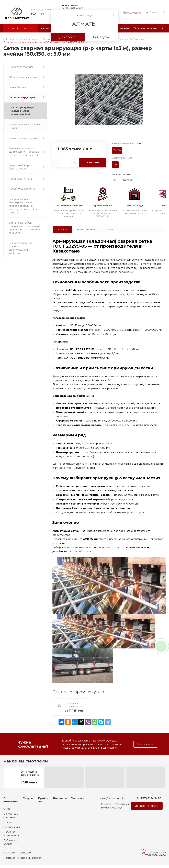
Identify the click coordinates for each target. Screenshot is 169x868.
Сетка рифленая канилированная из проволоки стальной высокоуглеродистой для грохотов (24, 206)
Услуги (28, 798)
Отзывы (8, 822)
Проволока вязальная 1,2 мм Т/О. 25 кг (75, 706)
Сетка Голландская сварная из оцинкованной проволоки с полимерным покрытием (24, 228)
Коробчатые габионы (22, 189)
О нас (7, 809)
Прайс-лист (43, 800)
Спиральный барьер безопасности (21, 167)
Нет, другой (101, 37)
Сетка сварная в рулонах (24, 138)
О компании (11, 800)
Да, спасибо (68, 37)
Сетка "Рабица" (18, 87)
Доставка (77, 798)
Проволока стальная (21, 67)
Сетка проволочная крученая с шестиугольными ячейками (20, 248)
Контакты (60, 798)
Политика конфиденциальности (23, 858)
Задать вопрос (145, 744)
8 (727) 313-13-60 (149, 798)
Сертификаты (12, 827)
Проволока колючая (21, 179)
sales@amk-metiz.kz (113, 798)
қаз (41, 14)
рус (33, 14)
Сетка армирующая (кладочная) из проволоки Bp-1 (23, 111)
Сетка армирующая (22, 97)
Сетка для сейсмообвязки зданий (26, 126)
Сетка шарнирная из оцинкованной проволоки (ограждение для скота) (24, 152)
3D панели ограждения (23, 77)
